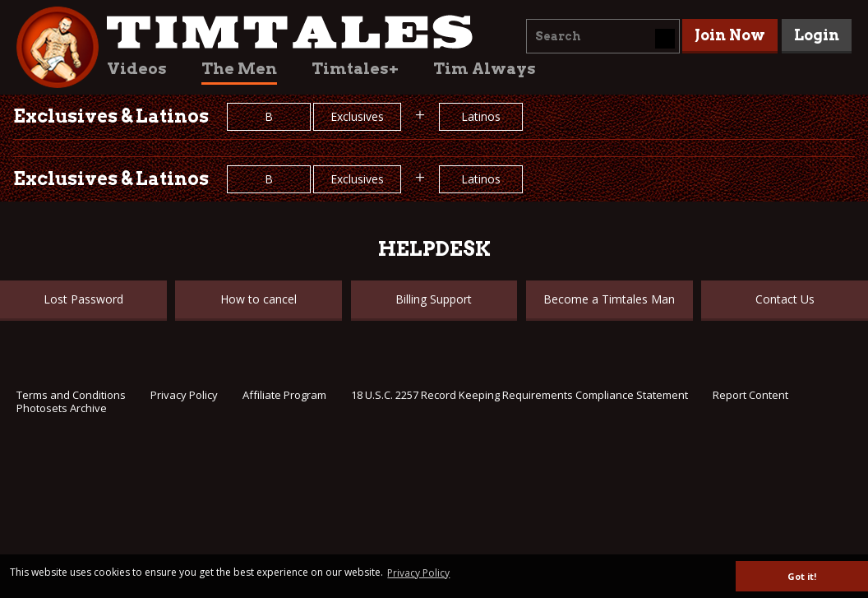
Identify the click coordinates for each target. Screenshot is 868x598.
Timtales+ (355, 69)
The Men (239, 69)
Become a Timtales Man (609, 299)
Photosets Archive (62, 408)
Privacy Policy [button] (418, 573)
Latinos (481, 116)
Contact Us (785, 299)
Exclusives (357, 116)
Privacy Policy (184, 395)
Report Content (750, 395)
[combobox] (603, 36)
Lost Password (83, 299)
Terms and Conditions (71, 395)
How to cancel (259, 299)
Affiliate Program (284, 395)
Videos (137, 69)
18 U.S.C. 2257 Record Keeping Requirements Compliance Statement (519, 395)
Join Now (730, 35)
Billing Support (434, 299)
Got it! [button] (802, 576)
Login (817, 35)
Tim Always (485, 69)
